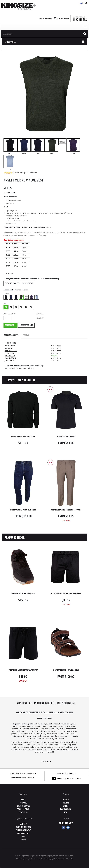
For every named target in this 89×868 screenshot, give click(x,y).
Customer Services (23, 827)
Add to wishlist (27, 325)
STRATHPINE (10, 353)
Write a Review (31, 173)
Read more (46, 762)
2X (6, 307)
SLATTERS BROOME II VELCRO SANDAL (66, 670)
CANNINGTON (10, 358)
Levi (66, 812)
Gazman (66, 803)
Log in (42, 19)
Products (23, 803)
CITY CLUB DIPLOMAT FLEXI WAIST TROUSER (66, 510)
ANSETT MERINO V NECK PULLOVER (23, 437)
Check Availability (12, 283)
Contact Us (23, 812)
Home (23, 800)
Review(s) (20, 173)
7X (26, 307)
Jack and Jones (66, 809)
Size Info (23, 824)
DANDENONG (10, 346)
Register (48, 19)
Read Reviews (28, 283)
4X (16, 307)
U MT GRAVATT (11, 351)
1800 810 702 (80, 20)
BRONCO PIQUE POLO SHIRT (66, 437)
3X (11, 307)
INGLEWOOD (10, 356)
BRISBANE (9, 348)
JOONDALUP (9, 360)
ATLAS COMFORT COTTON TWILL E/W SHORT (66, 594)
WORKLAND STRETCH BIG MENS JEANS (23, 510)
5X (21, 307)
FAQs (23, 837)
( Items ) (63, 19)
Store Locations (23, 809)
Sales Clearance (23, 806)
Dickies (66, 806)
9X (31, 307)
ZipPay (23, 840)
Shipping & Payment (23, 830)
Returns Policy (23, 833)
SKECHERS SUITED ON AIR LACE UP (23, 594)
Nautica (66, 800)
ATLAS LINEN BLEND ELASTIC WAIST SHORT (23, 670)
